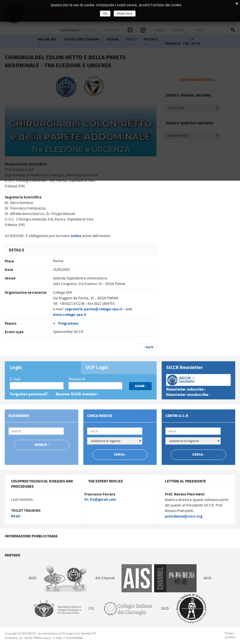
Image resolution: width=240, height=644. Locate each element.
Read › (16, 516)
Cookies (230, 637)
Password (77, 379)
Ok (105, 14)
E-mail (15, 379)
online (76, 236)
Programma (68, 324)
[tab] (43, 368)
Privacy (229, 633)
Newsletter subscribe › (186, 389)
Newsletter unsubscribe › (188, 395)
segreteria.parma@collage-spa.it (94, 309)
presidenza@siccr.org (184, 516)
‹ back (149, 347)
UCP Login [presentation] (97, 368)
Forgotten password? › (30, 394)
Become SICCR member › (77, 394)
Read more (125, 14)
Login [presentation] (16, 368)
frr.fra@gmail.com (100, 500)
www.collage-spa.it (70, 315)
